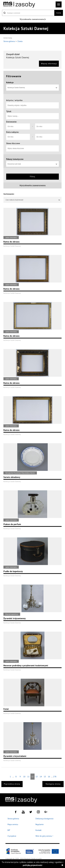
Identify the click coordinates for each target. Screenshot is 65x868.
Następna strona (53, 784)
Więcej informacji (49, 64)
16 (49, 777)
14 (41, 777)
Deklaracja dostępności (44, 819)
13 (37, 777)
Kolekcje (10, 82)
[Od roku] (18, 126)
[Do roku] (47, 126)
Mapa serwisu (13, 824)
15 (45, 777)
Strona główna (9, 41)
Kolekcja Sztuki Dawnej (32, 87)
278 (55, 777)
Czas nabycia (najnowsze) (33, 200)
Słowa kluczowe (13, 143)
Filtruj (32, 177)
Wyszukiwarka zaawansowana (32, 19)
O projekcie (12, 836)
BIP (9, 830)
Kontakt (38, 830)
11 (28, 777)
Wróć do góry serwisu (44, 836)
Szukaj (59, 13)
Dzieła (20, 41)
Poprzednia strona (12, 784)
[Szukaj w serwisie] (28, 13)
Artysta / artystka (14, 100)
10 (24, 777)
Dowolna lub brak (32, 164)
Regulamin (40, 824)
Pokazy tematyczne (15, 159)
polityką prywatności (32, 865)
